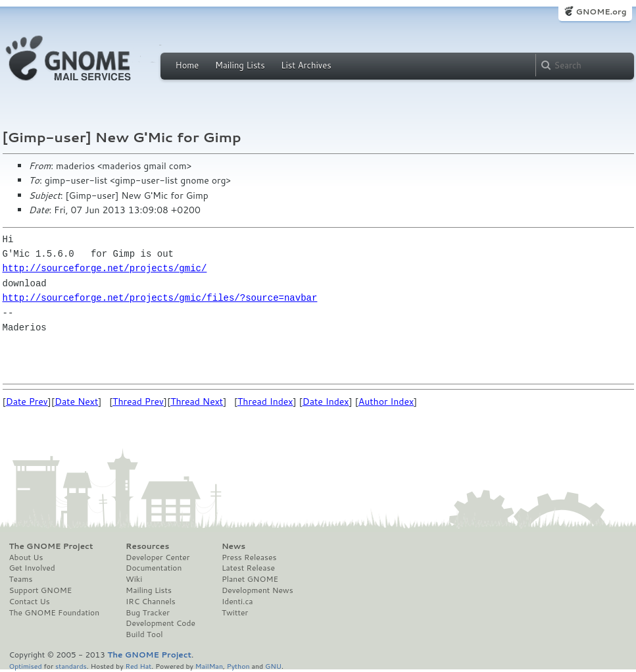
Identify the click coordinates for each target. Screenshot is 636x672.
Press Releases (249, 557)
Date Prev (27, 401)
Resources (147, 546)
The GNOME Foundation (55, 613)
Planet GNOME (250, 579)
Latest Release (248, 568)
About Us (26, 557)
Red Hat (138, 666)
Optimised (26, 666)
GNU (273, 666)
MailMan (209, 666)
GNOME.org (601, 12)
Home (187, 65)
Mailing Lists (240, 65)
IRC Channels (151, 602)
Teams (21, 579)
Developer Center (158, 557)
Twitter (235, 613)
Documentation (154, 568)
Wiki (134, 579)
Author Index (386, 401)
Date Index (326, 401)
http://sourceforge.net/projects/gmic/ (105, 268)
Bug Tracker (148, 613)
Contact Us (30, 602)
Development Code (160, 623)
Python (238, 666)
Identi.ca (237, 602)
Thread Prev (138, 401)
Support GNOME (41, 590)
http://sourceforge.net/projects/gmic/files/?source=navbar (160, 298)
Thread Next (197, 401)
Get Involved (32, 568)
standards (71, 666)
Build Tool (144, 634)
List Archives (306, 65)
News (233, 546)
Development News (257, 590)
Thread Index (265, 401)
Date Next (76, 401)
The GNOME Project (51, 546)
